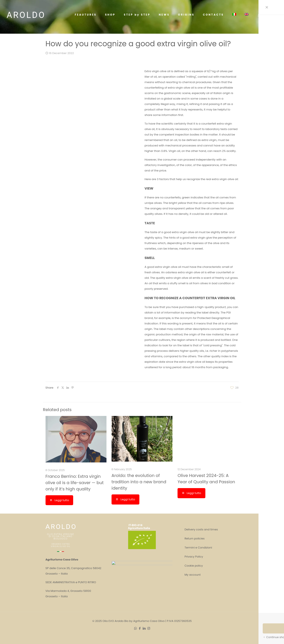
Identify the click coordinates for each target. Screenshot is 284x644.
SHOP (272, 15)
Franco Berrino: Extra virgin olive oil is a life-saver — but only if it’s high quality (126, 581)
